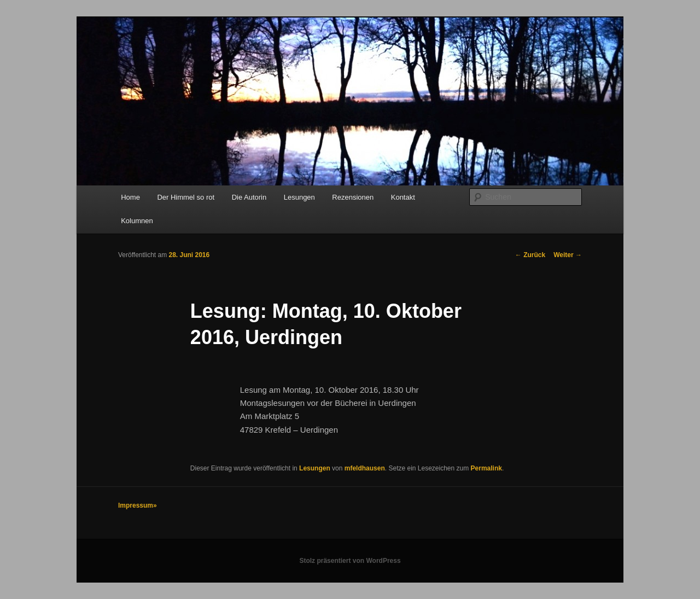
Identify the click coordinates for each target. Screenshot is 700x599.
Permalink (486, 468)
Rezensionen (353, 197)
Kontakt (403, 197)
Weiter (568, 255)
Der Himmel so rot (186, 197)
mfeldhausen (365, 468)
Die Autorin (249, 197)
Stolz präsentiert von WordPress (350, 561)
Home (130, 197)
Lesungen (299, 197)
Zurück (530, 255)
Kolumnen (137, 221)
